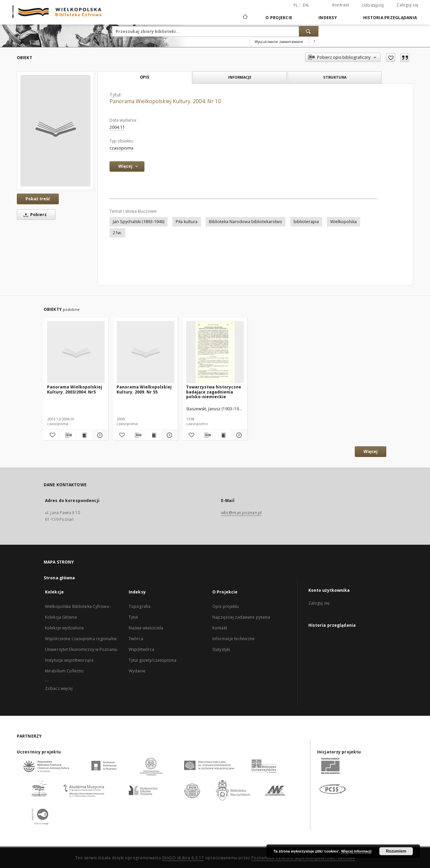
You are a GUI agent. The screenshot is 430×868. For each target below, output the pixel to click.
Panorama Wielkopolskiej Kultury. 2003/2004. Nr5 (75, 389)
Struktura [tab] (335, 77)
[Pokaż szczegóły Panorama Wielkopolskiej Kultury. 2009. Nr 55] (169, 435)
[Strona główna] (245, 17)
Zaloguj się (407, 5)
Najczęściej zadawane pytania (241, 617)
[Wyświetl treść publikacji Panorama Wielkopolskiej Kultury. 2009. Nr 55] (154, 435)
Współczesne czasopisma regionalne (81, 639)
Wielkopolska (343, 222)
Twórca (136, 639)
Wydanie (137, 671)
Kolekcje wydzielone (64, 628)
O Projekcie (279, 18)
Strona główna (59, 578)
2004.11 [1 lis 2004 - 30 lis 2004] (117, 127)
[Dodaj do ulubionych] (391, 57)
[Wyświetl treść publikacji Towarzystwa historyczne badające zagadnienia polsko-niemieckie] (223, 435)
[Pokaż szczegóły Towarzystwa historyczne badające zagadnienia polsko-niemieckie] (238, 435)
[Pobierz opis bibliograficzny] (68, 435)
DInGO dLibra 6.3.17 (183, 858)
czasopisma (121, 148)
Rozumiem (396, 851)
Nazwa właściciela (146, 628)
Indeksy (328, 18)
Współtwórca (141, 649)
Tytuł (133, 617)
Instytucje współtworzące (69, 660)
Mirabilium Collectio (64, 671)
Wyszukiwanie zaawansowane (279, 42)
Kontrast (341, 5)
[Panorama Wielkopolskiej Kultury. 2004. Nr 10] (55, 131)
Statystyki (221, 649)
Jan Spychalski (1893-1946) (139, 222)
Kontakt (220, 628)
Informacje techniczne (234, 639)
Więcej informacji (356, 851)
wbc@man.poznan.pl (241, 513)
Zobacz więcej (59, 688)
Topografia (140, 606)
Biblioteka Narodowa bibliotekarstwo (246, 222)
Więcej (371, 451)
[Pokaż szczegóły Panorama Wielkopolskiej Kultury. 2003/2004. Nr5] (99, 435)
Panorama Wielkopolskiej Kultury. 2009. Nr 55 (144, 389)
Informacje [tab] (240, 77)
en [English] (306, 5)
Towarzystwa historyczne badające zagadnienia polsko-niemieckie (214, 392)
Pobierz (34, 215)
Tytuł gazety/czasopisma (153, 660)
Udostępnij (373, 5)
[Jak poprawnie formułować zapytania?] (314, 42)
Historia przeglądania (390, 18)
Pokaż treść (38, 199)
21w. (117, 233)
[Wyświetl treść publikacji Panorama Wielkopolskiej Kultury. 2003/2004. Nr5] (84, 435)
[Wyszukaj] (309, 31)
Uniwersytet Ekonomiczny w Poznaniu (81, 649)
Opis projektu (226, 606)
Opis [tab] (145, 77)
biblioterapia (306, 222)
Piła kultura (187, 222)
